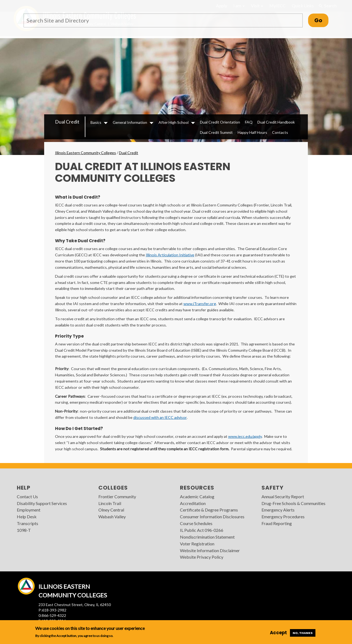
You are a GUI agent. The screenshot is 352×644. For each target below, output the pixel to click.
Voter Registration (197, 544)
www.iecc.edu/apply (245, 436)
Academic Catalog (197, 496)
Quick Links (303, 6)
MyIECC (277, 6)
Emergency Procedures (283, 517)
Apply (222, 6)
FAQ (249, 122)
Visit (257, 6)
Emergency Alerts (278, 510)
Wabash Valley (112, 517)
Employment (29, 510)
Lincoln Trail (110, 503)
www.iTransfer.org (200, 304)
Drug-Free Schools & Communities (293, 503)
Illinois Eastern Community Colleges (85, 153)
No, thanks (303, 633)
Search (327, 6)
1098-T (24, 530)
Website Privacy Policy (202, 557)
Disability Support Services (42, 503)
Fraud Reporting (277, 523)
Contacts (280, 132)
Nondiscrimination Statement (207, 537)
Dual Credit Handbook (276, 122)
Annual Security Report (283, 496)
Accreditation (193, 503)
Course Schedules (196, 523)
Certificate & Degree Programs (209, 510)
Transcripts (28, 523)
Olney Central (111, 510)
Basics (96, 122)
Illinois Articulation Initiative (170, 255)
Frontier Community (117, 496)
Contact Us (27, 496)
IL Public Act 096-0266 (202, 530)
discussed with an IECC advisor (160, 417)
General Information (130, 122)
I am (239, 6)
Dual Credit (67, 122)
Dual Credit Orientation (220, 122)
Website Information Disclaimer (210, 550)
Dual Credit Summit (216, 132)
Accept (278, 633)
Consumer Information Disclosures (212, 517)
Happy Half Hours (252, 132)
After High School (174, 122)
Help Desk (27, 517)
